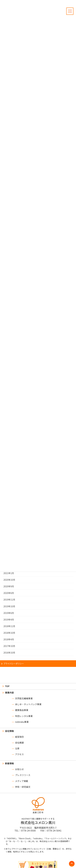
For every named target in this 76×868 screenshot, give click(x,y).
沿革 (17, 748)
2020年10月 (9, 580)
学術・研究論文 (23, 787)
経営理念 (19, 737)
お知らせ (19, 769)
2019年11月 (9, 600)
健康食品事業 (22, 710)
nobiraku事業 (22, 722)
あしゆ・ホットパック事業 (28, 704)
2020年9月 (9, 586)
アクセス (19, 754)
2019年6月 (9, 613)
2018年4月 (9, 639)
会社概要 (19, 743)
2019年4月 (9, 620)
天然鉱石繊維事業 (24, 698)
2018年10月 (9, 633)
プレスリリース (23, 775)
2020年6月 (9, 593)
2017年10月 (9, 646)
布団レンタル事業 (24, 716)
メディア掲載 (22, 781)
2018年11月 (9, 626)
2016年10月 (9, 653)
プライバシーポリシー (14, 664)
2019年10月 (9, 606)
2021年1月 (9, 573)
